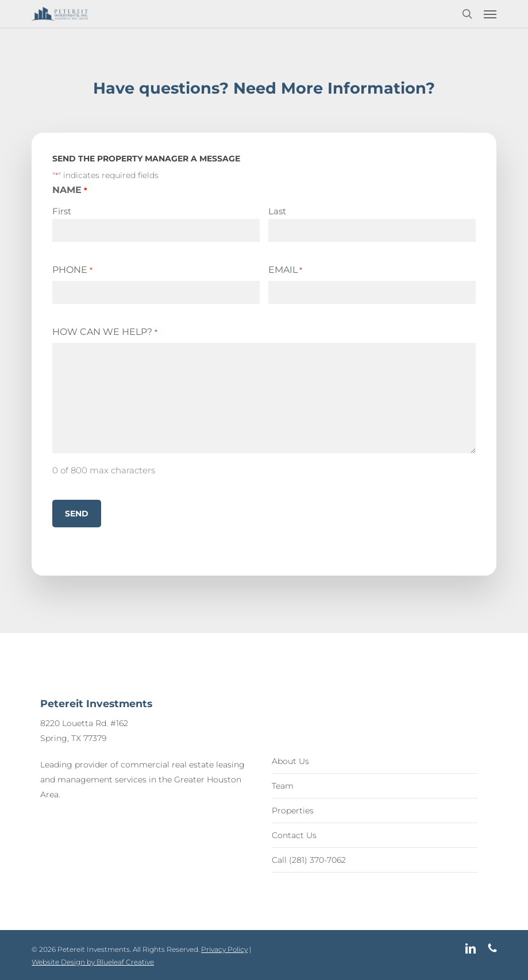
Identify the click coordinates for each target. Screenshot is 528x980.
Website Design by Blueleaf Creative (93, 962)
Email (285, 270)
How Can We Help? (105, 332)
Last (277, 211)
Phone (72, 270)
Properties (293, 811)
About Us (290, 761)
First (62, 211)
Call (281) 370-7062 (309, 860)
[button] (490, 14)
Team (283, 786)
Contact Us (294, 835)
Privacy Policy (224, 949)
